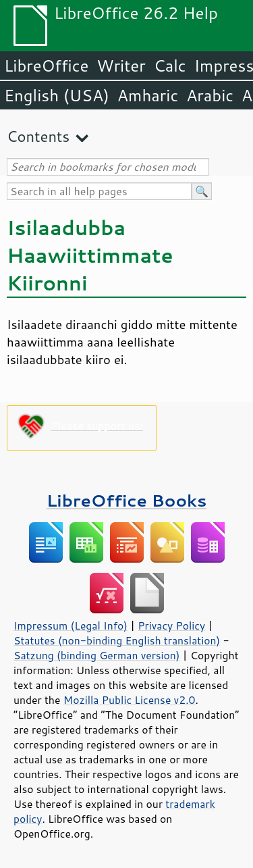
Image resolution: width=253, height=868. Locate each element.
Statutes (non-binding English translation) (117, 640)
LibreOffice (46, 66)
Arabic (210, 95)
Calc (170, 66)
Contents (38, 136)
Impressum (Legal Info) (71, 626)
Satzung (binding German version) (97, 655)
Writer (121, 66)
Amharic (148, 95)
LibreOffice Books (127, 500)
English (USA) (57, 95)
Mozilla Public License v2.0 (130, 700)
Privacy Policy (171, 626)
